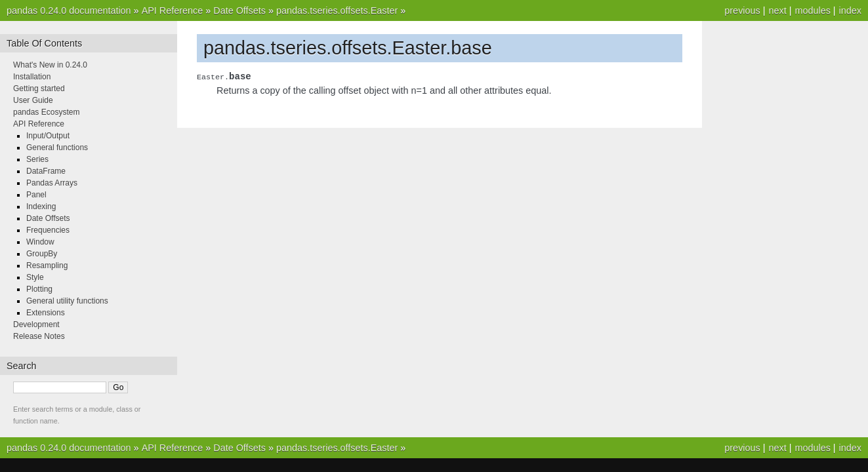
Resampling (47, 265)
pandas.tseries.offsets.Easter (337, 10)
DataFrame (46, 171)
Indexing (41, 206)
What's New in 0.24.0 (50, 65)
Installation (32, 77)
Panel (36, 195)
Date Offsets (239, 10)
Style (35, 277)
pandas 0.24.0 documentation (69, 10)
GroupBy (42, 254)
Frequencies (48, 230)
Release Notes (39, 336)
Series (37, 159)
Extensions (46, 313)
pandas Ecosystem (46, 112)
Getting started (39, 88)
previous (742, 10)
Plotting (39, 289)
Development (36, 324)
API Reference (173, 10)
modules (812, 10)
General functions (57, 147)
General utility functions (67, 301)
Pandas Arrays (52, 183)
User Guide (33, 100)
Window (40, 242)
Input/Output (48, 136)
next (777, 10)
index (850, 10)
